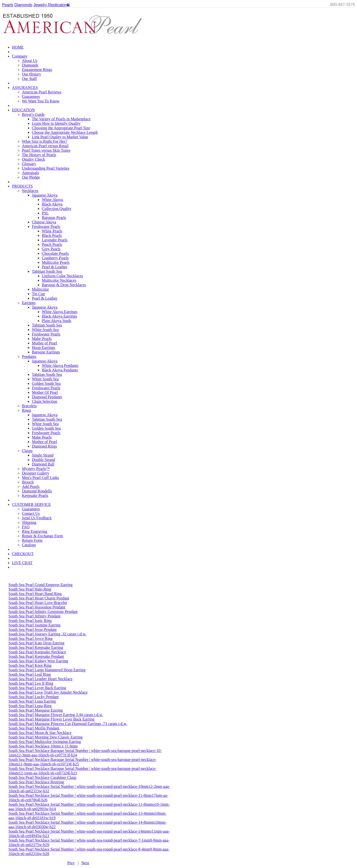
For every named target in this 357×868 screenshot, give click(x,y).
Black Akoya (52, 204)
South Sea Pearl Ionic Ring (30, 621)
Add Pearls (31, 487)
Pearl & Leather (55, 267)
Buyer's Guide (33, 114)
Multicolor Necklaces (59, 280)
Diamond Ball (43, 464)
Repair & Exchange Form (42, 536)
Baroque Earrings (46, 352)
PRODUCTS (22, 186)
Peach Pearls (52, 244)
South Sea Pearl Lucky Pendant (34, 697)
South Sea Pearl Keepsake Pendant (36, 656)
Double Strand (43, 460)
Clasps (27, 451)
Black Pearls (52, 235)
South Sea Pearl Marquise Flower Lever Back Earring (51, 719)
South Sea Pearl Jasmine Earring (34, 625)
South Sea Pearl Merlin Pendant (34, 728)
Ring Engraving (35, 531)
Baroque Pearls (54, 218)
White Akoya (52, 200)
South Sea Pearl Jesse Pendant (33, 630)
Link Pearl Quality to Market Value (60, 137)
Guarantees (31, 97)
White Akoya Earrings (60, 312)
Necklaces (30, 191)
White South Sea (45, 330)
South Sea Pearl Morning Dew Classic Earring (46, 737)
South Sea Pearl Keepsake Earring (36, 647)
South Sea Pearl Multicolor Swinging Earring (45, 742)
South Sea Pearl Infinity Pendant (34, 616)
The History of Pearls (39, 155)
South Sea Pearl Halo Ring (30, 589)
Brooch (28, 482)
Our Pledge (31, 177)
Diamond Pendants (47, 397)
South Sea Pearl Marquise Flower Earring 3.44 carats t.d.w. (56, 715)
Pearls (8, 5)
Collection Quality (57, 209)
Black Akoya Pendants (60, 370)
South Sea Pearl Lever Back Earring (37, 688)
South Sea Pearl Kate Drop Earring (36, 643)
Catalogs (29, 545)
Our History (31, 74)
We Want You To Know (41, 101)
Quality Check (33, 159)
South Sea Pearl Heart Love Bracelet (38, 603)
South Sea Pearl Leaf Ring (30, 674)
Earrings (29, 303)
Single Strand (43, 455)
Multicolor (40, 289)
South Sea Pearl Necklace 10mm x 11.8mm (43, 746)
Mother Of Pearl (45, 392)
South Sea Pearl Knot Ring (30, 665)
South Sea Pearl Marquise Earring (36, 710)
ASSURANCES (25, 88)
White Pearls (52, 231)
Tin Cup (38, 294)
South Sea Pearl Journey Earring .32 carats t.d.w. (47, 634)
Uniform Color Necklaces (62, 276)
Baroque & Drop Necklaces (64, 285)
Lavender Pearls (55, 240)
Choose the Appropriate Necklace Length (65, 132)
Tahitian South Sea (47, 271)
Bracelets (29, 406)
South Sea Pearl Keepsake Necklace (37, 652)
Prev (71, 863)
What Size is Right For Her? (45, 141)
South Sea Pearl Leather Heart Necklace (40, 679)
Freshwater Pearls (46, 227)
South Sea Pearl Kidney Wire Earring (38, 661)
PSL (45, 213)
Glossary (29, 164)
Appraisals (30, 173)
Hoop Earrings (44, 348)
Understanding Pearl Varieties (46, 168)
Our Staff (29, 79)
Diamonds (23, 5)
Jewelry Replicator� (52, 5)
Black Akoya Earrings (59, 316)
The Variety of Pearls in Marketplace (61, 119)
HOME (18, 47)
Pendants (29, 357)
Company (20, 56)
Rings (27, 410)
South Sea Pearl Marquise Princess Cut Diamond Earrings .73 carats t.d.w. (68, 724)
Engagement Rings (37, 70)
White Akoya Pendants (60, 366)
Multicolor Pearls (56, 262)
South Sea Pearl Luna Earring (32, 701)
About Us (30, 61)
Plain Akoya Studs (57, 321)
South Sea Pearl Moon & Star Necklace (40, 733)
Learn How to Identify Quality (56, 123)
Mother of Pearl (44, 343)
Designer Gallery (36, 473)
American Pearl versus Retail (45, 146)
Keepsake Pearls (35, 496)
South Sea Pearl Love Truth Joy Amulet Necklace (48, 692)
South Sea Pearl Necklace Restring (36, 782)
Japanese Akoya (45, 195)
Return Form (32, 540)
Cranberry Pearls (55, 258)
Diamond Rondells (37, 491)
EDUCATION (23, 110)
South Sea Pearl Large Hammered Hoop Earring (47, 670)
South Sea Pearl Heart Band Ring (35, 594)
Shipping (29, 522)
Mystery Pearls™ (36, 469)
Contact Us (31, 513)
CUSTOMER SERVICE (31, 504)
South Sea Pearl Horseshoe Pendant (37, 607)
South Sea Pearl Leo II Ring (31, 683)
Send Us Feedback (37, 518)
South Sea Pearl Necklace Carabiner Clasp (42, 777)
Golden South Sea (46, 383)
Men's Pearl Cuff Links (40, 478)
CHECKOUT (23, 554)
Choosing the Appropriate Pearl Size (61, 128)
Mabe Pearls (42, 339)
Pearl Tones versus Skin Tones (46, 150)
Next (85, 863)
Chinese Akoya (44, 222)
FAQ (26, 527)
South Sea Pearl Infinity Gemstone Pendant (43, 612)
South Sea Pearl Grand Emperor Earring (40, 585)
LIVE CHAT (22, 563)
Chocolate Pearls (55, 253)
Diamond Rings (44, 446)
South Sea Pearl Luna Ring (30, 706)
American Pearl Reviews (42, 92)
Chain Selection (45, 401)
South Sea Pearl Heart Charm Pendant (39, 598)
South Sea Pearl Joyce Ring (30, 638)
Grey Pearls (51, 249)
